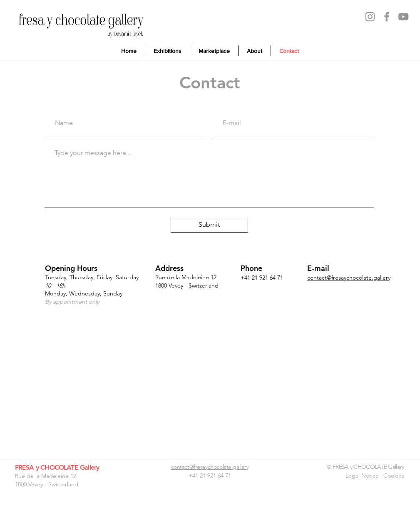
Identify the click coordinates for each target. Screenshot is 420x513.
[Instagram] (370, 17)
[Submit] (209, 225)
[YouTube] (403, 17)
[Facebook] (387, 17)
